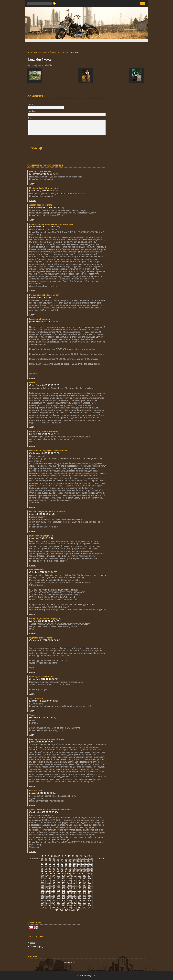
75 (70, 868)
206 (48, 900)
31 (50, 861)
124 (90, 878)
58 (54, 866)
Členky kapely (56, 52)
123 (84, 878)
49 (70, 864)
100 (68, 873)
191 (74, 895)
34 (62, 861)
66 (86, 866)
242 (79, 908)
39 (82, 861)
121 (74, 878)
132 (79, 881)
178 (58, 893)
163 (84, 888)
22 (66, 859)
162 (79, 888)
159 (64, 888)
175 (43, 893)
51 (78, 864)
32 (54, 861)
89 (74, 871)
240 (69, 908)
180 (69, 893)
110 (69, 876)
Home (30, 52)
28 (91, 859)
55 (42, 866)
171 (74, 891)
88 (70, 871)
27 (86, 859)
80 (91, 868)
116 (48, 878)
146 (48, 886)
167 (53, 891)
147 (53, 886)
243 (84, 908)
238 (58, 908)
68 (42, 868)
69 (46, 868)
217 (53, 903)
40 (86, 861)
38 (78, 861)
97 (55, 873)
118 (58, 878)
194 (90, 895)
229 (64, 905)
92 (86, 871)
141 (74, 883)
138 (58, 883)
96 (51, 873)
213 (84, 900)
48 (66, 864)
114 (90, 876)
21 (62, 859)
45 (54, 864)
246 (62, 910)
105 (43, 876)
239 (64, 908)
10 (69, 856)
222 (79, 903)
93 (91, 871)
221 (74, 903)
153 (84, 886)
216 (48, 903)
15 (89, 856)
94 (43, 873)
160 (69, 888)
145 (43, 886)
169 (64, 891)
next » (101, 858)
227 (53, 905)
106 (48, 876)
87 (66, 871)
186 (48, 895)
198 (58, 898)
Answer (33, 184)
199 (64, 898)
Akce (32, 943)
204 (90, 898)
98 (59, 873)
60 (62, 866)
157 (53, 888)
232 (79, 905)
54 (91, 864)
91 (82, 871)
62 (70, 866)
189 (64, 895)
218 (58, 903)
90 (78, 871)
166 (48, 891)
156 (48, 888)
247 (67, 910)
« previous (35, 858)
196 (48, 898)
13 (81, 856)
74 (66, 868)
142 (79, 883)
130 (69, 881)
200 (69, 898)
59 (58, 866)
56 (46, 866)
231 (74, 905)
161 (74, 888)
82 (46, 871)
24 (74, 859)
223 (84, 903)
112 (79, 876)
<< (36, 962)
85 (58, 871)
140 (69, 883)
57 (50, 866)
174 (90, 891)
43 (46, 864)
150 (69, 886)
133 (84, 881)
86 (62, 871)
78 (82, 868)
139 (64, 883)
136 (48, 883)
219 (64, 903)
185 (43, 895)
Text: (30, 118)
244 (90, 908)
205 (43, 900)
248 (72, 910)
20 (58, 859)
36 (70, 861)
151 (74, 886)
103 (84, 873)
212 (79, 900)
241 (74, 908)
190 (69, 895)
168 (58, 891)
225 (43, 905)
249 (77, 910)
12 (77, 856)
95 (47, 873)
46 (58, 864)
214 (90, 900)
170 (69, 891)
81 (42, 871)
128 (58, 881)
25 (78, 859)
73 (62, 868)
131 (74, 881)
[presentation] (81, 143)
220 (69, 903)
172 (79, 891)
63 (74, 866)
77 (78, 868)
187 (53, 895)
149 (64, 886)
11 (73, 856)
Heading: (32, 111)
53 (86, 864)
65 (82, 866)
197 (53, 898)
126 (48, 881)
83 (50, 871)
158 (58, 888)
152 (79, 886)
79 (86, 868)
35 (66, 861)
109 (64, 876)
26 (82, 859)
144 (90, 883)
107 (53, 876)
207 (53, 900)
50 (74, 864)
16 (42, 859)
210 (69, 900)
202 (79, 898)
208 (58, 900)
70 (50, 868)
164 (90, 888)
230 (69, 905)
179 (64, 893)
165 (43, 891)
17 (46, 859)
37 (74, 861)
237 (53, 908)
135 (43, 883)
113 (84, 876)
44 (50, 864)
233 (84, 905)
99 (63, 873)
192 (79, 895)
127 (53, 881)
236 (48, 908)
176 (48, 893)
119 (64, 878)
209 (64, 900)
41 (91, 861)
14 (85, 856)
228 (58, 905)
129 (64, 881)
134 (90, 881)
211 (74, 900)
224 (90, 903)
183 (84, 893)
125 (43, 881)
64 (78, 866)
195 (43, 898)
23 (70, 859)
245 (56, 910)
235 (43, 908)
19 (54, 859)
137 (53, 883)
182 (79, 893)
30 (46, 861)
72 (58, 868)
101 (73, 873)
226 (48, 905)
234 (90, 905)
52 (82, 864)
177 (53, 893)
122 (79, 878)
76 (74, 868)
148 (58, 886)
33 (58, 861)
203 (84, 898)
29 (42, 861)
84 (54, 871)
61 (66, 866)
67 (91, 866)
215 (43, 903)
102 (78, 873)
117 (53, 878)
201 (74, 898)
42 (42, 864)
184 (90, 893)
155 (43, 888)
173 (84, 891)
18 (50, 859)
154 (90, 886)
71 (54, 868)
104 (89, 873)
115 (43, 878)
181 (74, 893)
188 (58, 895)
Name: (31, 104)
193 (84, 895)
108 (58, 876)
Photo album (41, 52)
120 (69, 878)
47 (62, 864)
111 (74, 876)
